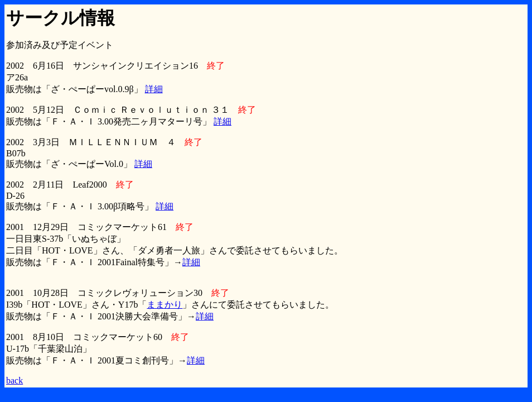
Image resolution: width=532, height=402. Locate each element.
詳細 (154, 89)
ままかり (165, 305)
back (14, 381)
